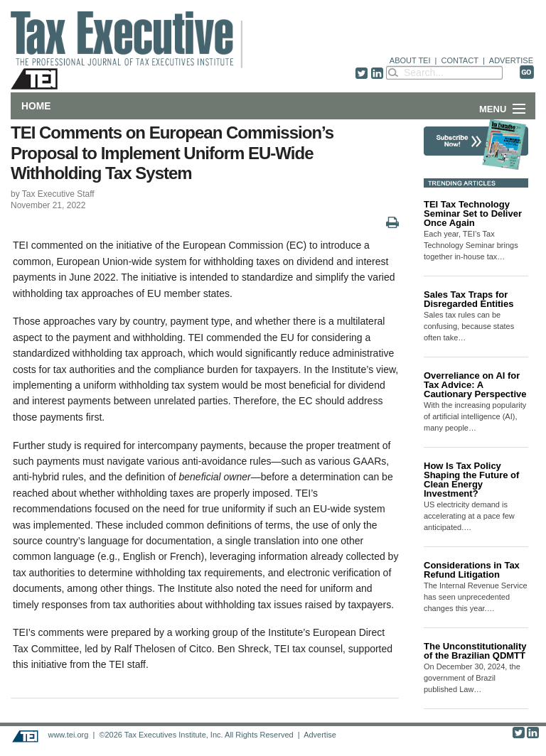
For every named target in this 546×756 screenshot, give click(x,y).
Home (36, 106)
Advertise (320, 735)
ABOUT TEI (410, 60)
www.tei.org (68, 735)
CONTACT (460, 60)
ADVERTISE (511, 60)
